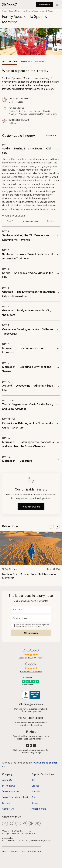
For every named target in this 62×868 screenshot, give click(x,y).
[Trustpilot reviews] (31, 681)
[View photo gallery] (55, 49)
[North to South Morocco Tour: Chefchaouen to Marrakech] (31, 576)
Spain (34, 797)
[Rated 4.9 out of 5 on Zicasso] (31, 654)
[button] (31, 185)
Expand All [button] (52, 135)
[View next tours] (57, 526)
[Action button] (57, 5)
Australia (36, 791)
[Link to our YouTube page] (25, 823)
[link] (31, 557)
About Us (7, 780)
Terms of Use (20, 851)
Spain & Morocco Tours (17, 11)
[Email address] (31, 618)
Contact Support (33, 851)
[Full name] (31, 610)
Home (4, 11)
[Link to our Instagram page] (12, 823)
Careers (6, 803)
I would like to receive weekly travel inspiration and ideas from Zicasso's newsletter (32, 626)
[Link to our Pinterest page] (31, 823)
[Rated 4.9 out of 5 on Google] (31, 668)
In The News (9, 786)
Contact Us (8, 809)
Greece (35, 786)
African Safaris (39, 809)
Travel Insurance (10, 791)
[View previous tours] (51, 526)
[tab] (10, 61)
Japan (35, 803)
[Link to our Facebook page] (5, 823)
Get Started (45, 5)
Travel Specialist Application (16, 797)
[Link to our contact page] (38, 823)
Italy (34, 780)
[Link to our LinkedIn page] (18, 823)
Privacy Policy (8, 851)
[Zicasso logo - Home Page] (10, 5)
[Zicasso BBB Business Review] (31, 695)
